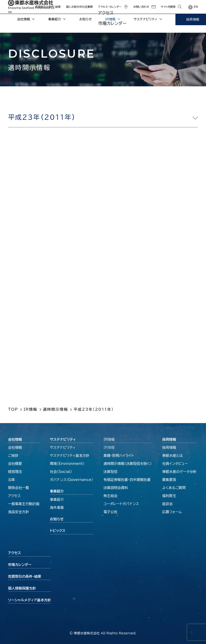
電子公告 (111, 512)
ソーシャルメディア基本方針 (30, 600)
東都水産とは (173, 456)
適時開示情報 (128, 464)
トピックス (58, 531)
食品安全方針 (19, 512)
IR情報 (113, 19)
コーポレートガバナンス (121, 504)
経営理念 (15, 472)
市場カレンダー (20, 565)
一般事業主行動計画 (24, 504)
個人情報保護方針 (22, 588)
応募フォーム (172, 512)
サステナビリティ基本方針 (70, 456)
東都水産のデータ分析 (179, 472)
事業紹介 (57, 19)
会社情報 (26, 19)
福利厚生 (169, 496)
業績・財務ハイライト (119, 456)
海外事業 (57, 508)
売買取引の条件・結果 (48, 7)
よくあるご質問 (174, 488)
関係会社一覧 (19, 488)
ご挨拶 (13, 456)
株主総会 (111, 496)
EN (196, 7)
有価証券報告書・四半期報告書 (127, 480)
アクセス (14, 496)
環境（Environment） (67, 464)
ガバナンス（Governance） (71, 480)
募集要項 (169, 480)
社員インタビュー (175, 464)
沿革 (12, 480)
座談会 (168, 504)
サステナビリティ (148, 19)
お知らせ (86, 19)
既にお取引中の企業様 (79, 7)
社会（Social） (61, 472)
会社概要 (15, 464)
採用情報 (169, 440)
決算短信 (111, 472)
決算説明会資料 (116, 488)
